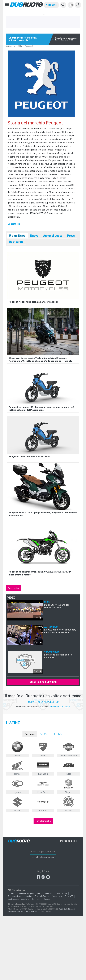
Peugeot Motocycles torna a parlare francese (34, 301)
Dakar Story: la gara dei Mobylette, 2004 (56, 605)
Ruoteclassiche (14, 896)
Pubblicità (36, 899)
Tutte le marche (43, 821)
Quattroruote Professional (19, 899)
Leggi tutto (14, 224)
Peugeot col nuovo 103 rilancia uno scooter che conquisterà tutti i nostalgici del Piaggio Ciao (41, 408)
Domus (11, 893)
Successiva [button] (14, 588)
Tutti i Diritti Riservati (67, 909)
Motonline (51, 5)
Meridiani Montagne (45, 893)
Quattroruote (62, 893)
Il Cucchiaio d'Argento (26, 893)
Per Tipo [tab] (44, 734)
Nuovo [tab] (34, 236)
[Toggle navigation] (7, 5)
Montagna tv (57, 896)
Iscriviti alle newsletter (43, 857)
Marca (22, 46)
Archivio (58, 734)
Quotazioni (16, 242)
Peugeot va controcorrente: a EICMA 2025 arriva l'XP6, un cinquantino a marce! (40, 573)
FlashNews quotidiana (59, 706)
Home (15, 46)
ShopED (47, 899)
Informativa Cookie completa (25, 911)
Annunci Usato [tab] (53, 236)
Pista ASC (69, 896)
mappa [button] (69, 841)
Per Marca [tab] (30, 734)
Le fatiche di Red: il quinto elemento (58, 654)
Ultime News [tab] (17, 236)
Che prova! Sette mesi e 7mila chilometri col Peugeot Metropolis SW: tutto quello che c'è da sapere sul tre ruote (41, 359)
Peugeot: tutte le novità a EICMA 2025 (29, 456)
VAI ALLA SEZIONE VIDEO (43, 682)
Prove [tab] (71, 236)
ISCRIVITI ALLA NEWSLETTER (43, 702)
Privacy (10, 911)
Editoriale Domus (42, 896)
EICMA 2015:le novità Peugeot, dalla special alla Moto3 (60, 630)
